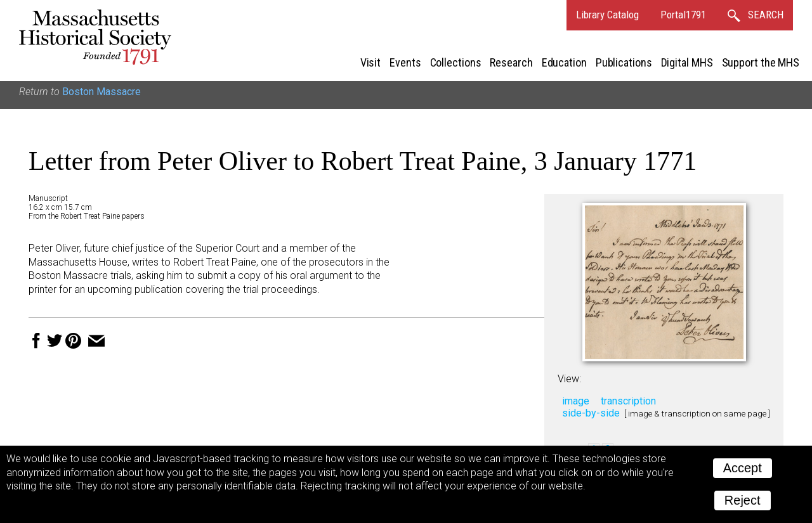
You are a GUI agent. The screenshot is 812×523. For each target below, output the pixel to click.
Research (511, 62)
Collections (456, 62)
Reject (743, 500)
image (576, 401)
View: (569, 379)
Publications (624, 62)
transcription (628, 401)
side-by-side (591, 413)
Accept (743, 468)
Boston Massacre (101, 92)
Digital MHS (687, 62)
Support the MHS (761, 62)
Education (564, 62)
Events (405, 62)
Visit (371, 62)
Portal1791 (683, 15)
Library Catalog (607, 15)
